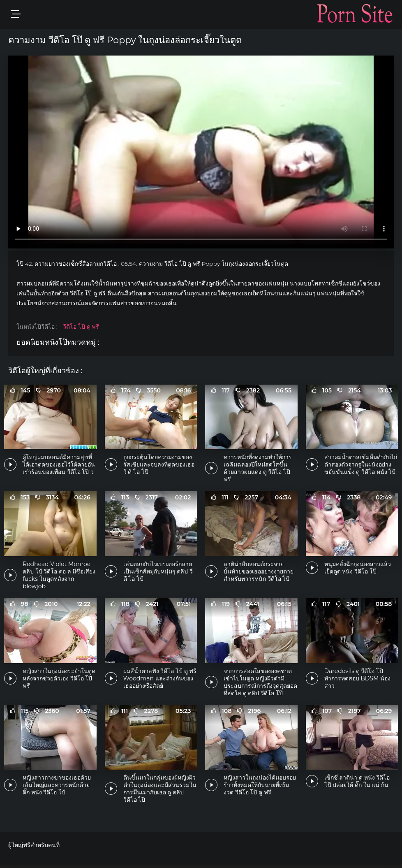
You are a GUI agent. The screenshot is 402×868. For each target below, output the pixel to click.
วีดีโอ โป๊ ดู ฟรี (81, 327)
